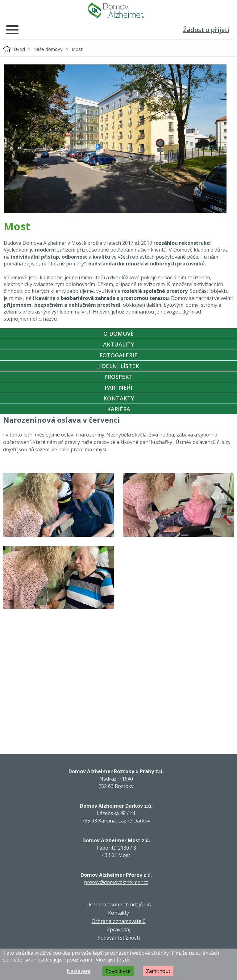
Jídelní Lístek (119, 366)
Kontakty (119, 398)
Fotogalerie (118, 355)
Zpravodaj (118, 929)
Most (77, 49)
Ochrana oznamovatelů (119, 921)
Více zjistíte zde (113, 960)
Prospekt (118, 377)
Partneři (118, 387)
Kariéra (119, 409)
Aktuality (118, 344)
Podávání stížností (119, 938)
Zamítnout (158, 971)
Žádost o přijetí (206, 30)
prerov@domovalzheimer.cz (116, 882)
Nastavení (78, 971)
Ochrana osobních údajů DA (119, 904)
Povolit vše (118, 971)
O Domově (118, 334)
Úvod (19, 49)
